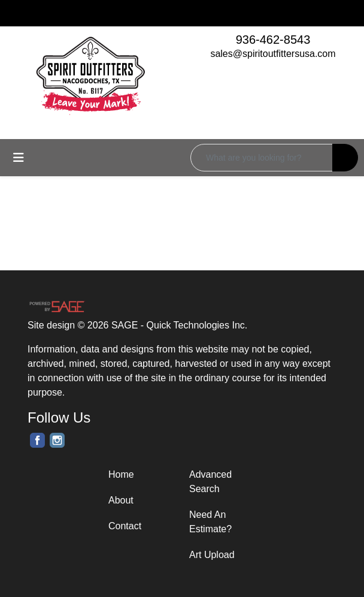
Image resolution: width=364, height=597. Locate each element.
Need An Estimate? (210, 522)
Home (121, 474)
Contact (125, 526)
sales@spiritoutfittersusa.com (273, 54)
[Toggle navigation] (19, 158)
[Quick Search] (262, 158)
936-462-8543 (273, 40)
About (121, 500)
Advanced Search (210, 482)
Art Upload (212, 555)
